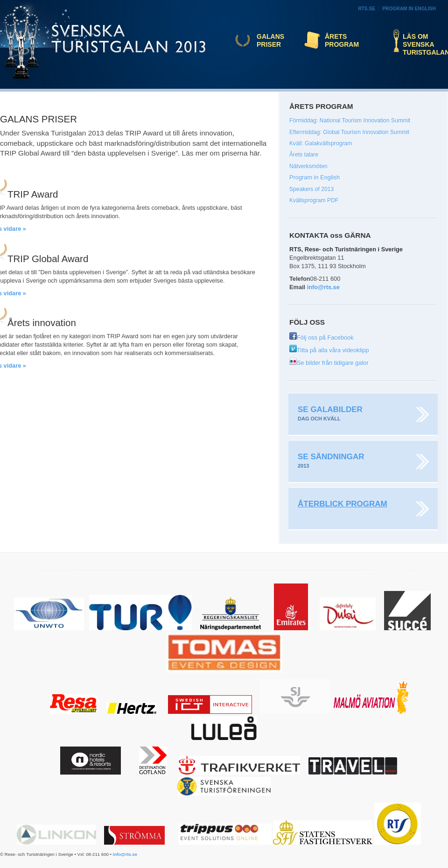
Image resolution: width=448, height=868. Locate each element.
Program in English (409, 9)
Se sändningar (331, 457)
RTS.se (367, 9)
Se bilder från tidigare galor (329, 363)
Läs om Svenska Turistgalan (423, 44)
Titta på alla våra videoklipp (329, 350)
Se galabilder (330, 409)
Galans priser (270, 40)
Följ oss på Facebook (322, 338)
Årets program (342, 40)
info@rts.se (323, 287)
